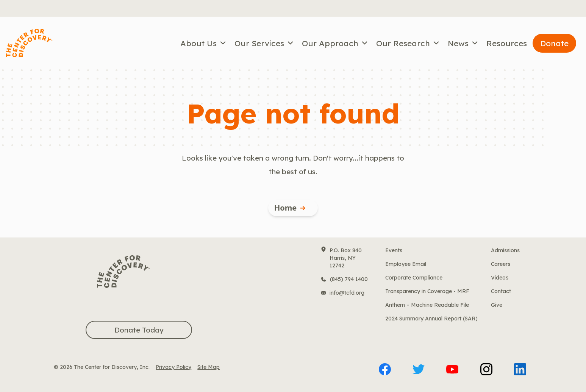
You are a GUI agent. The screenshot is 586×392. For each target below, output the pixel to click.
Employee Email (406, 264)
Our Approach (335, 43)
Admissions (505, 250)
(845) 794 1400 (349, 279)
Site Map (209, 367)
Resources (507, 43)
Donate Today (139, 330)
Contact (501, 291)
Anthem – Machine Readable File (427, 305)
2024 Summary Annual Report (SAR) (431, 319)
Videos (500, 278)
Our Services (264, 43)
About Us (204, 43)
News (463, 43)
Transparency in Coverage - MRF (427, 291)
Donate (554, 43)
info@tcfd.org (347, 293)
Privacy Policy (173, 367)
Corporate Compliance (414, 278)
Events (394, 250)
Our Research (408, 43)
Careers (501, 264)
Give (497, 305)
